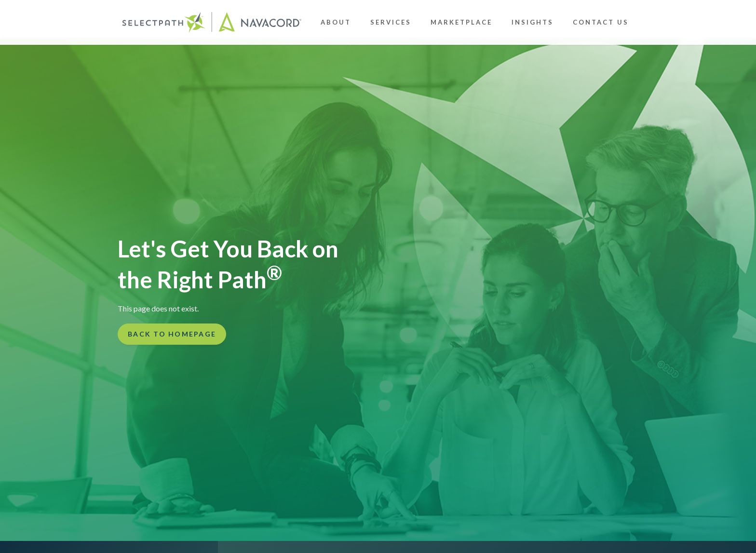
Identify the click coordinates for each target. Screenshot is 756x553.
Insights (533, 22)
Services (391, 22)
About (336, 22)
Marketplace (461, 22)
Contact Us (601, 22)
